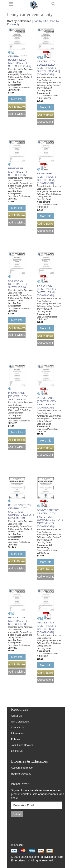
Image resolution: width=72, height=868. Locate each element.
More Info (17, 99)
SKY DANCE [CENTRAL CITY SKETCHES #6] (18, 284)
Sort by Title (41, 21)
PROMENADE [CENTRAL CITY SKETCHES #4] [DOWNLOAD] (47, 403)
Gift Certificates (20, 722)
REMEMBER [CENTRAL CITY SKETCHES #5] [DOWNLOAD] (47, 178)
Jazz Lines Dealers (22, 745)
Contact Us (18, 727)
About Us (17, 716)
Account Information (23, 768)
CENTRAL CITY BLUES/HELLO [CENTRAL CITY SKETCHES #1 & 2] (20, 61)
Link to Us (17, 751)
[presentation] (37, 828)
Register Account (21, 774)
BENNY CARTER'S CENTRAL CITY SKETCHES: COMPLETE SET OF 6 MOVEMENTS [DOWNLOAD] (50, 518)
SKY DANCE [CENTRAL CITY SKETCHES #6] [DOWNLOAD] (47, 291)
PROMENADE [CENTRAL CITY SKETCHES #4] (18, 396)
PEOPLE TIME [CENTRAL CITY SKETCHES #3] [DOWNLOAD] (47, 627)
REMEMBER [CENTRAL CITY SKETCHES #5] (18, 172)
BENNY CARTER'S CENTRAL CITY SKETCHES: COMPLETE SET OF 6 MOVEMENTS (22, 512)
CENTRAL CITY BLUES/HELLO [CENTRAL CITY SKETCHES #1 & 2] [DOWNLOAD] (48, 68)
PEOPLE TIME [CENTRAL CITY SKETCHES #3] (18, 621)
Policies (16, 739)
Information (18, 733)
